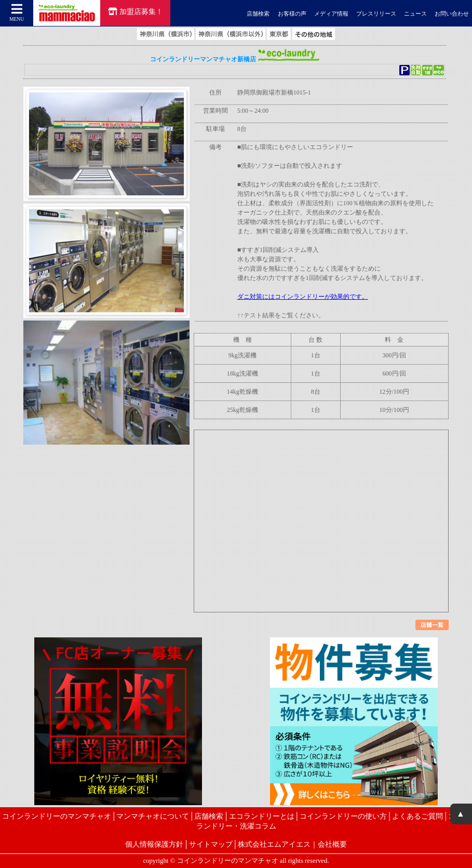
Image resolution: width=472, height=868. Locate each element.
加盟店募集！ (136, 11)
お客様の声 (292, 14)
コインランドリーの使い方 (343, 816)
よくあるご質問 (417, 816)
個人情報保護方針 (154, 844)
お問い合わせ (452, 14)
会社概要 (332, 844)
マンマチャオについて (153, 816)
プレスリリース (376, 14)
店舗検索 (258, 14)
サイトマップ (211, 844)
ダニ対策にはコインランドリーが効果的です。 (303, 297)
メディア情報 (331, 14)
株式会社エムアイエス (274, 844)
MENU (17, 12)
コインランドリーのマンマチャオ (57, 816)
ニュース (415, 14)
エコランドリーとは (262, 816)
